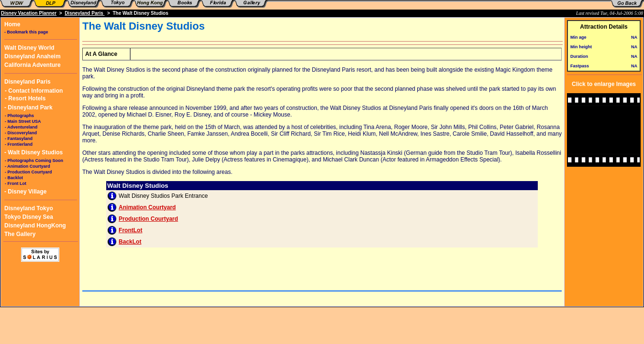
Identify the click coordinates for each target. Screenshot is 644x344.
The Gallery (20, 234)
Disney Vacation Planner (29, 13)
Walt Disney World (29, 48)
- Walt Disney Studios (33, 152)
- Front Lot (16, 183)
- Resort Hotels (25, 98)
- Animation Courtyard (28, 166)
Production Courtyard (148, 219)
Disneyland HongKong (35, 226)
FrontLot (130, 230)
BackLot (130, 242)
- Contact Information (34, 91)
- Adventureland (21, 127)
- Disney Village (25, 192)
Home (12, 24)
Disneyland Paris (84, 13)
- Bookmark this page (26, 32)
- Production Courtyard (28, 172)
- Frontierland (19, 144)
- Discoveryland (21, 133)
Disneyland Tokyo (29, 208)
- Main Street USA (23, 121)
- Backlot (14, 178)
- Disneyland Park (28, 107)
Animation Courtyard (147, 207)
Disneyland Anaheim (33, 56)
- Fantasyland (19, 139)
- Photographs (19, 116)
